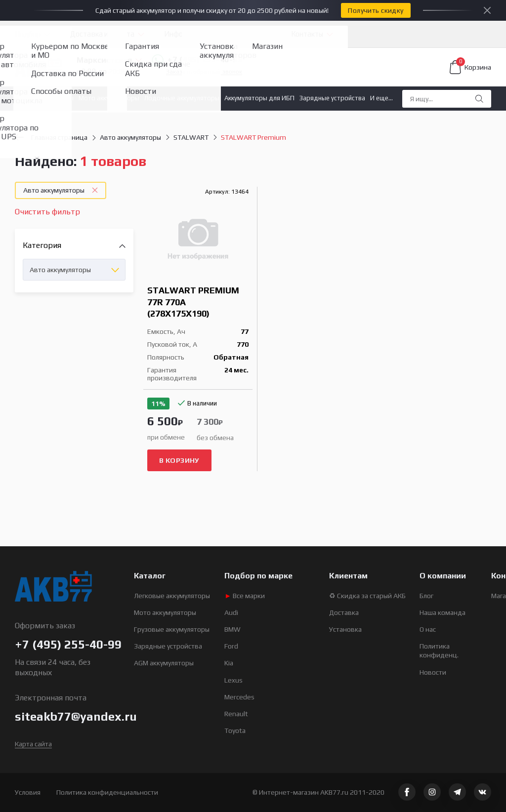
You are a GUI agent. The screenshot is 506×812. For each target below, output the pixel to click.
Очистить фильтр (47, 212)
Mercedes (239, 697)
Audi (231, 612)
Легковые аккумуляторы (172, 596)
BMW (232, 629)
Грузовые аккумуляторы (172, 629)
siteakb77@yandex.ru (76, 716)
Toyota (235, 731)
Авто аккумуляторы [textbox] (60, 270)
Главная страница (51, 137)
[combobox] (74, 270)
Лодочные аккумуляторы (182, 98)
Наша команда (443, 612)
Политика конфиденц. (439, 650)
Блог (426, 596)
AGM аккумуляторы (164, 663)
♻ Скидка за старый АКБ (367, 596)
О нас (428, 629)
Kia (229, 663)
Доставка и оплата (102, 34)
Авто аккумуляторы (44, 98)
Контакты (307, 34)
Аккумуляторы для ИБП (259, 98)
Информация (187, 34)
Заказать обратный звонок (204, 72)
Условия (28, 792)
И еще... (381, 98)
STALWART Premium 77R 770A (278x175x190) (193, 302)
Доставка (344, 612)
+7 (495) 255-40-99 (197, 60)
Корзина (470, 67)
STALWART (191, 137)
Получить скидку (376, 10)
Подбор (28, 34)
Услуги (250, 34)
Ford (231, 646)
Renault (236, 714)
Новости (433, 672)
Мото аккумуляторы (109, 98)
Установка (345, 629)
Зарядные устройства (332, 98)
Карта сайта (33, 744)
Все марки (245, 596)
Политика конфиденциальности (107, 792)
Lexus (233, 680)
